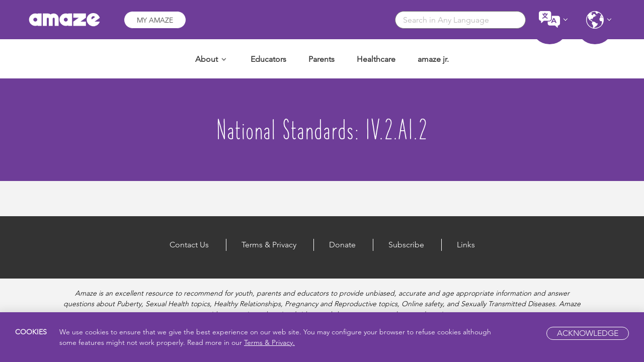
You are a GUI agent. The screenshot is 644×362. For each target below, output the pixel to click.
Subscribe (406, 245)
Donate (342, 245)
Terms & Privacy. (269, 342)
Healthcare (376, 59)
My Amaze (155, 20)
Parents (321, 59)
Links (466, 245)
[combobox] (460, 20)
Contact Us (189, 245)
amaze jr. (433, 59)
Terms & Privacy (269, 245)
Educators (268, 59)
